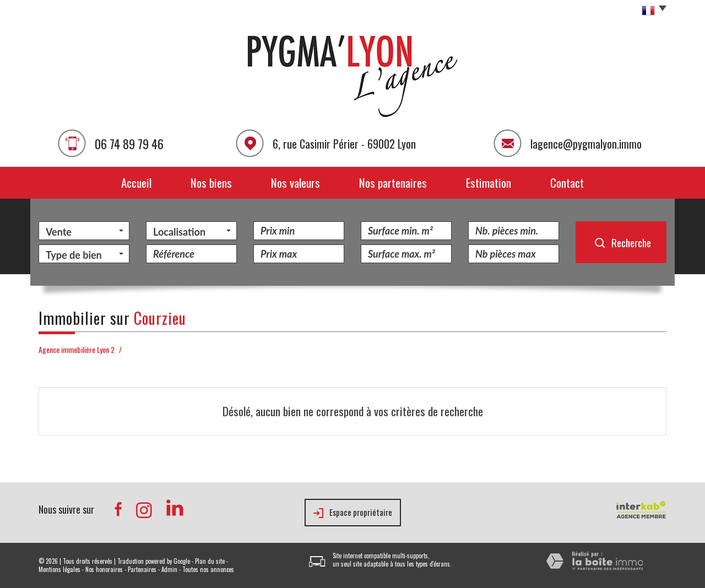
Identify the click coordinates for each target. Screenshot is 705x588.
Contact (567, 183)
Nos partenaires (393, 183)
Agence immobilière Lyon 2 (77, 349)
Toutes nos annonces (208, 569)
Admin (169, 569)
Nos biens (211, 183)
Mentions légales (59, 569)
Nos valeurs (295, 183)
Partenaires (142, 569)
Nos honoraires (104, 569)
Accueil (136, 183)
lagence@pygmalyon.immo (586, 144)
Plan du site (210, 561)
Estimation (489, 183)
